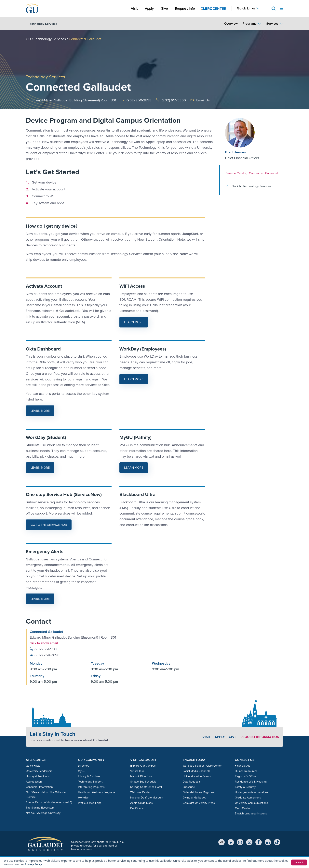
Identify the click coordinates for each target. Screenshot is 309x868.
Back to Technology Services (248, 186)
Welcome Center (140, 792)
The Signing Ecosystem (40, 807)
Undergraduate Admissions (252, 792)
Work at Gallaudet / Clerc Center (202, 766)
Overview (231, 24)
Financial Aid (243, 766)
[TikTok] (277, 842)
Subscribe (189, 787)
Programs (249, 24)
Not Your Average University (43, 813)
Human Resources (246, 771)
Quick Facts (33, 766)
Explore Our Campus (143, 766)
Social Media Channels (196, 771)
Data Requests (192, 781)
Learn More (136, 323)
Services (272, 24)
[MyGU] (222, 842)
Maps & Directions (141, 776)
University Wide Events (197, 776)
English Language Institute (251, 813)
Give (164, 8)
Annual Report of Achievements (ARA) (49, 802)
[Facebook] (259, 842)
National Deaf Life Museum (147, 797)
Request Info (185, 8)
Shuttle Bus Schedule (143, 781)
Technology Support (90, 781)
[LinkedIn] (268, 842)
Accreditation (34, 781)
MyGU (82, 771)
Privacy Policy (34, 864)
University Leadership (39, 771)
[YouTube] (231, 842)
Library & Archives (89, 776)
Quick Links (246, 8)
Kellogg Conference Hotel (146, 787)
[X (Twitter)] (249, 842)
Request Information (259, 737)
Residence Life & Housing (251, 781)
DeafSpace (137, 808)
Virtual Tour (137, 771)
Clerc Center (243, 808)
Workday (83, 797)
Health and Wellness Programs (97, 792)
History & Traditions (38, 776)
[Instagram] (240, 842)
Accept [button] (299, 862)
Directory (84, 766)
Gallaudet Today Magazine (199, 792)
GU (28, 39)
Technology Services (50, 39)
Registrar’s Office (245, 776)
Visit (134, 8)
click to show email (45, 643)
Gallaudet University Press (199, 803)
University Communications (251, 803)
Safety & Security (245, 787)
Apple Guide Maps (141, 803)
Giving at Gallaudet (194, 797)
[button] (272, 9)
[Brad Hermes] (249, 133)
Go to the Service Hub (49, 525)
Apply (150, 8)
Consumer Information (39, 787)
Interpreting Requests (91, 787)
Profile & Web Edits (90, 803)
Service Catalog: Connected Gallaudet (252, 173)
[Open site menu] (282, 9)
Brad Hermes (235, 152)
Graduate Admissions (248, 797)
